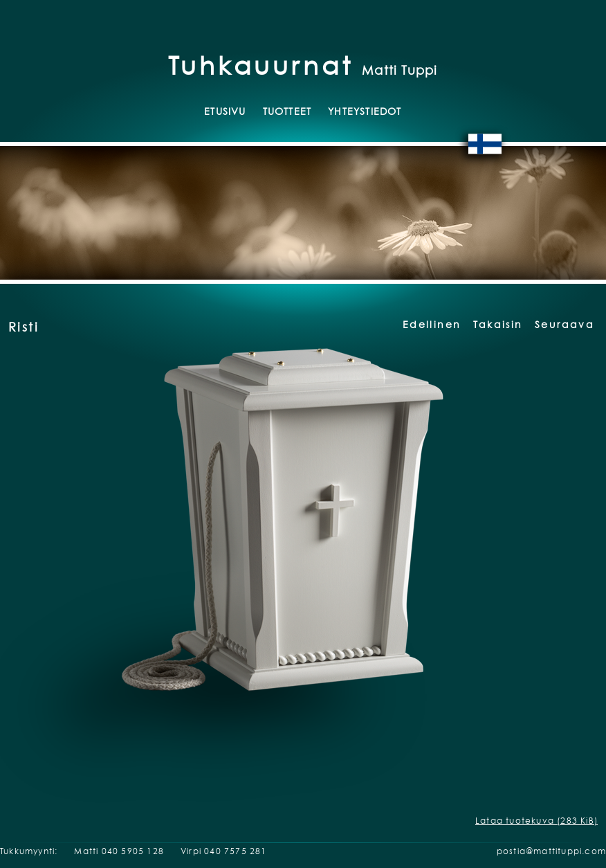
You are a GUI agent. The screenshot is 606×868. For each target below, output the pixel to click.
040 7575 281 (235, 851)
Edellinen (432, 324)
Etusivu (225, 111)
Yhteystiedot (365, 111)
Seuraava (564, 324)
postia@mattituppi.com (551, 851)
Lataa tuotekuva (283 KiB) (536, 821)
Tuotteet (287, 111)
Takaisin (498, 324)
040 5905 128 (133, 851)
